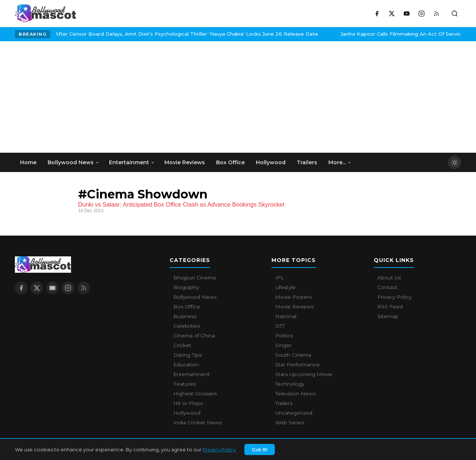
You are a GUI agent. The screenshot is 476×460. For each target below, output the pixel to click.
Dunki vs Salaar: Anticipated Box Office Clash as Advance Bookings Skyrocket (181, 205)
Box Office (187, 307)
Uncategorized (294, 413)
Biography (186, 287)
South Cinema (293, 355)
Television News (295, 393)
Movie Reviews (294, 307)
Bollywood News (195, 297)
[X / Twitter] (392, 13)
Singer (283, 345)
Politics (284, 336)
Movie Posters (293, 297)
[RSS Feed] (436, 13)
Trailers (284, 403)
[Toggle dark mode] (454, 162)
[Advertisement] (71, 97)
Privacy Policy (395, 297)
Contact (387, 287)
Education (186, 365)
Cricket (182, 345)
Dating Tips (187, 355)
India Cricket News (197, 422)
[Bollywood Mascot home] (46, 13)
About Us (389, 278)
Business (185, 316)
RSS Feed (390, 307)
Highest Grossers (195, 393)
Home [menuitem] (28, 162)
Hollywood (187, 413)
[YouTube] (406, 13)
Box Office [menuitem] (230, 162)
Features (185, 384)
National (286, 316)
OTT (280, 326)
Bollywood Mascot (56, 450)
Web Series (290, 422)
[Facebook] (377, 13)
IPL (279, 278)
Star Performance (297, 365)
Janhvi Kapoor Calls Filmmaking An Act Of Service (355, 34)
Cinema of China (194, 336)
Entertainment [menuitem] (132, 162)
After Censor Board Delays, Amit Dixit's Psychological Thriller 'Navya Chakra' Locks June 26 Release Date (139, 34)
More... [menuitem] (340, 162)
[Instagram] (421, 13)
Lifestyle (285, 287)
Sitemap (388, 316)
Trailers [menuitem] (307, 162)
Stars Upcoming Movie (304, 374)
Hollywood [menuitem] (271, 162)
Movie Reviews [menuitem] (185, 162)
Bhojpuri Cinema (194, 278)
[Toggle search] (454, 13)
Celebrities (187, 326)
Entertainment (192, 374)
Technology (290, 384)
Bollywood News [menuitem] (73, 162)
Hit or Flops (188, 403)
